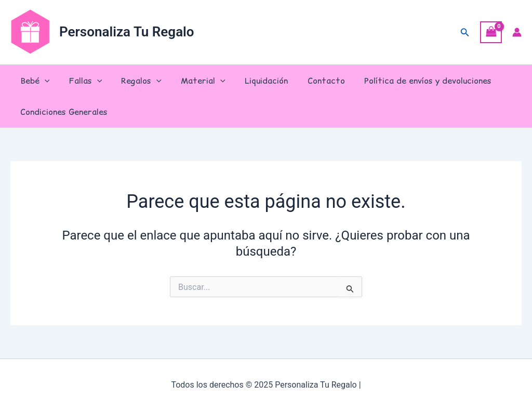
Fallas (82, 81)
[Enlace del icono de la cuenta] (517, 32)
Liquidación (254, 81)
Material (194, 81)
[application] (43, 81)
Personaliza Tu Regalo (127, 32)
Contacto (311, 81)
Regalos (135, 81)
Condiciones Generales (62, 112)
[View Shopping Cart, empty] (491, 32)
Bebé (34, 81)
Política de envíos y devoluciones (410, 81)
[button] (465, 32)
